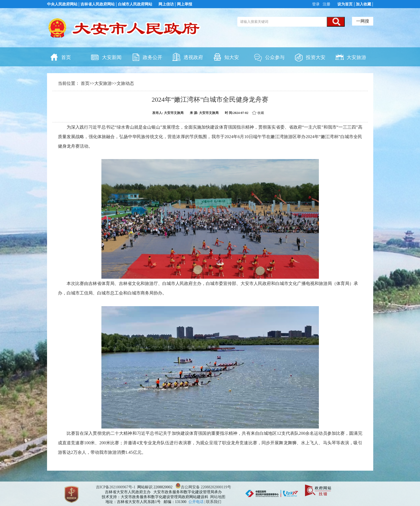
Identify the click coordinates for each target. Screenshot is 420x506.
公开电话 (197, 502)
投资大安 (310, 57)
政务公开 (147, 57)
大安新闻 (106, 57)
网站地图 (218, 497)
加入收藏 (363, 4)
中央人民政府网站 (62, 4)
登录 (316, 4)
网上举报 (185, 4)
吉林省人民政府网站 (98, 4)
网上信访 (166, 4)
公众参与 (269, 57)
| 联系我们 (213, 502)
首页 (60, 57)
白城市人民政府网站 (135, 4)
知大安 (226, 57)
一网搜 (363, 21)
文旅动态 (125, 83)
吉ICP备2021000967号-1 (116, 487)
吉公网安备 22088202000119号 (203, 487)
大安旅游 (351, 57)
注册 (326, 4)
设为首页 (345, 4)
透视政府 (188, 57)
